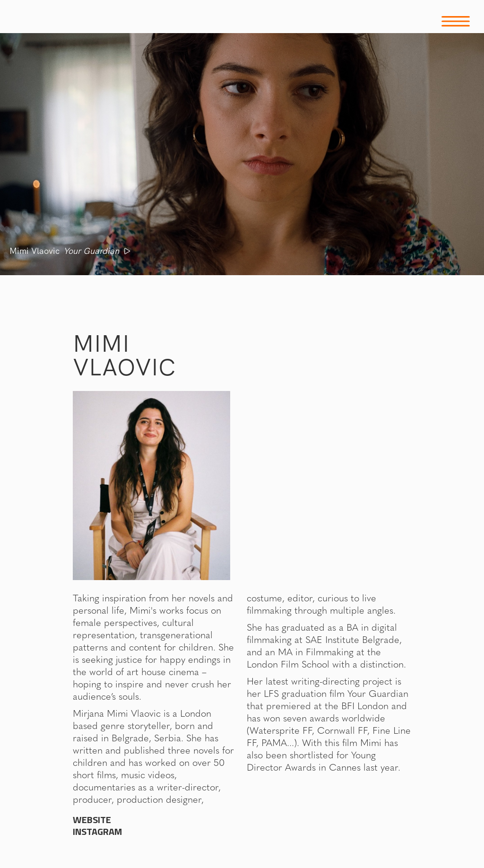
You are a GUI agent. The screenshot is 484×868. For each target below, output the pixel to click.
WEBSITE (92, 820)
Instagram (97, 832)
